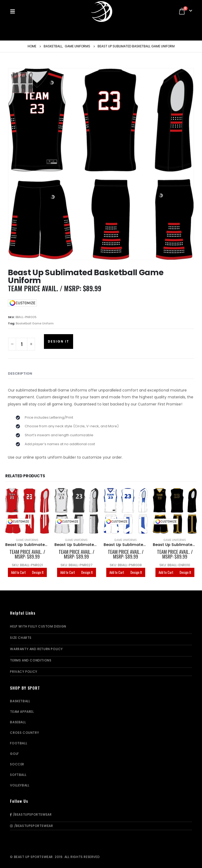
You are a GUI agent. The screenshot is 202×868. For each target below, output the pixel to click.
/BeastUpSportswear (31, 814)
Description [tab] (20, 373)
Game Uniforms (27, 540)
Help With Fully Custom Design (38, 626)
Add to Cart (18, 572)
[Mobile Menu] (14, 11)
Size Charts (21, 638)
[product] (27, 511)
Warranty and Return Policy (36, 649)
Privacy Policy (24, 672)
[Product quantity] (22, 344)
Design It (59, 341)
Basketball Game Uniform (35, 323)
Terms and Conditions (31, 660)
